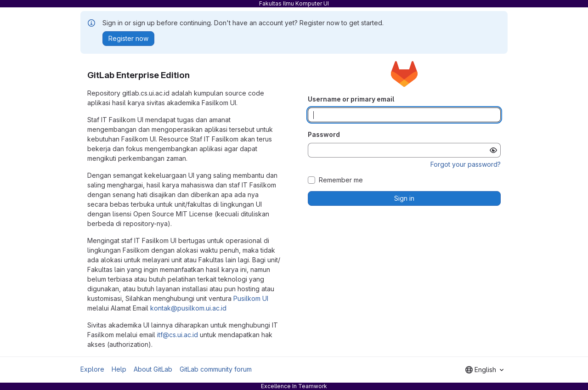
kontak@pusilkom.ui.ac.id (188, 308)
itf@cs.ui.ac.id (178, 335)
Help (119, 369)
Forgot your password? (466, 164)
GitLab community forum (216, 369)
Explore (92, 369)
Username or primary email (351, 99)
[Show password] (493, 150)
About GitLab (153, 369)
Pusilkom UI (251, 298)
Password (324, 134)
